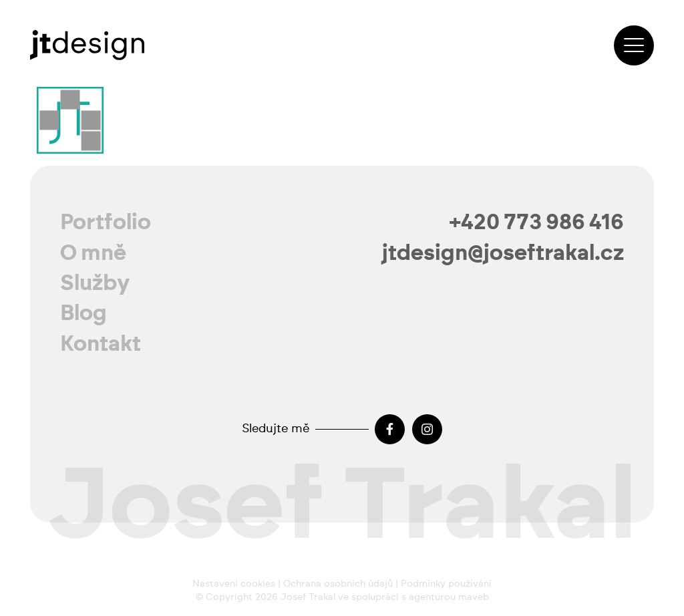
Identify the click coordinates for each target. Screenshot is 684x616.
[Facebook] (390, 429)
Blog (83, 313)
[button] (634, 45)
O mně (93, 253)
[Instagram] (427, 429)
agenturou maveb (449, 597)
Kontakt (101, 344)
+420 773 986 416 (537, 222)
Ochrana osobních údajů (338, 584)
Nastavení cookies (234, 584)
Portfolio (106, 222)
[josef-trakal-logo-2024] (87, 45)
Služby (95, 283)
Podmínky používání (446, 584)
